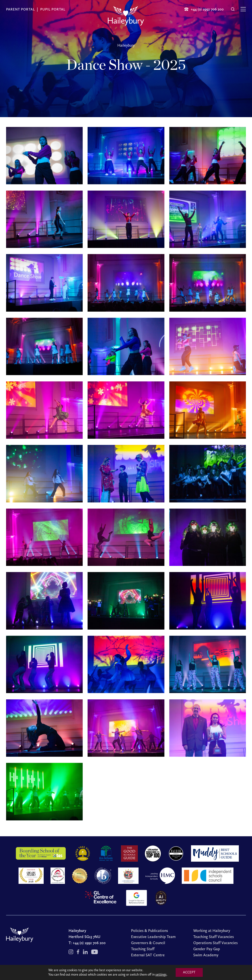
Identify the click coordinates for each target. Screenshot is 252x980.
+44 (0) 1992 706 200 (89, 943)
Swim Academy (206, 955)
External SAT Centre (148, 955)
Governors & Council (148, 943)
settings (161, 975)
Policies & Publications (149, 931)
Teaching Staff (143, 949)
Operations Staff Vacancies (215, 943)
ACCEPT (189, 972)
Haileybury (126, 45)
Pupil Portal (53, 9)
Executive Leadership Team (153, 937)
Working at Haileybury (212, 931)
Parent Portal (20, 9)
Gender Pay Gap (207, 949)
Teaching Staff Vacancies (213, 937)
